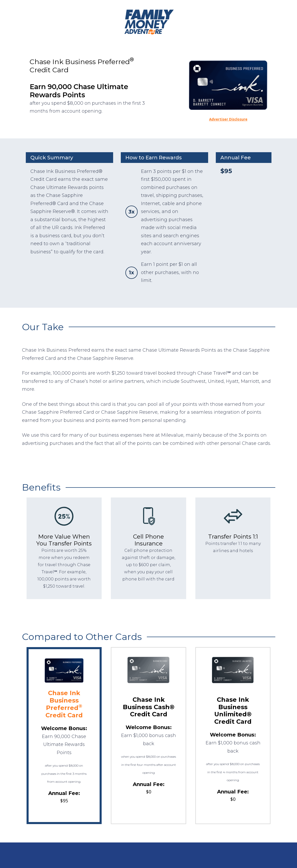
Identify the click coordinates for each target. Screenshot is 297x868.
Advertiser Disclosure (228, 119)
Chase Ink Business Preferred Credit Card (64, 704)
